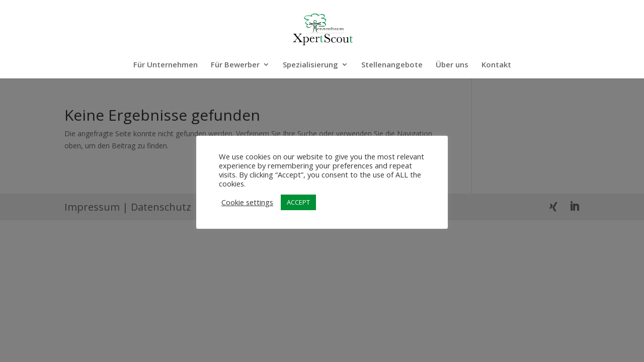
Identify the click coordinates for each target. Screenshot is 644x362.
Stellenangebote (392, 65)
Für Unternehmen (166, 65)
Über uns (452, 65)
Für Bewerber (235, 65)
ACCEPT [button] (298, 202)
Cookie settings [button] (247, 202)
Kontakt (496, 65)
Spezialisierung (310, 65)
